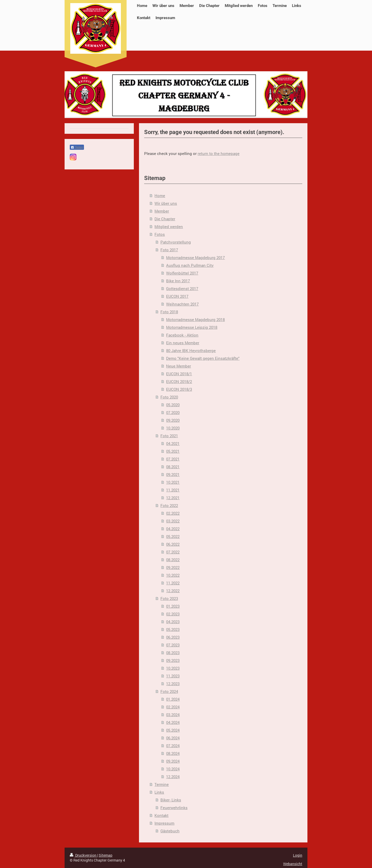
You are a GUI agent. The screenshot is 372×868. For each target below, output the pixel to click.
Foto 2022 (169, 505)
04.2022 (173, 529)
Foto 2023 (169, 598)
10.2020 (173, 428)
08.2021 (173, 467)
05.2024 (173, 730)
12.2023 (173, 684)
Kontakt (161, 815)
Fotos (160, 234)
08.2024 (173, 753)
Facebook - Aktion (182, 335)
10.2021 (173, 482)
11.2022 (173, 583)
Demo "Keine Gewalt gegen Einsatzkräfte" (203, 358)
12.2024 (173, 777)
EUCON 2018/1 (179, 374)
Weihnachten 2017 (182, 304)
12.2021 (173, 498)
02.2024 (173, 707)
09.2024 (173, 761)
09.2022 (173, 567)
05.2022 (173, 536)
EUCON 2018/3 (179, 389)
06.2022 (173, 544)
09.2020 (173, 420)
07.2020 (173, 412)
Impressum (164, 823)
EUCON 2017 (177, 296)
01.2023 (173, 606)
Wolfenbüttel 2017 (182, 273)
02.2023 (173, 614)
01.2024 (173, 699)
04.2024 (173, 722)
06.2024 (173, 738)
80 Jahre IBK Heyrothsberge (191, 350)
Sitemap (106, 855)
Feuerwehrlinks (174, 808)
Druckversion (83, 855)
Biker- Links (171, 800)
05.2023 (173, 629)
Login (298, 855)
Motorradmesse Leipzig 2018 (192, 327)
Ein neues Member (183, 343)
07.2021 (173, 459)
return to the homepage (219, 153)
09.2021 (173, 474)
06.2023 (173, 637)
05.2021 (173, 451)
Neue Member (179, 366)
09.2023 (173, 660)
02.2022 (173, 513)
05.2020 (173, 405)
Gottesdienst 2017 (182, 288)
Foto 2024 (169, 691)
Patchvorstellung (176, 242)
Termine (162, 784)
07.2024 (173, 746)
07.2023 (173, 645)
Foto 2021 (169, 436)
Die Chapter (165, 219)
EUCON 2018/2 (179, 381)
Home (160, 196)
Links (159, 792)
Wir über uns (166, 203)
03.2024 (173, 715)
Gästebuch (170, 831)
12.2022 (173, 591)
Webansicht (293, 864)
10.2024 (173, 769)
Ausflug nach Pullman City (190, 265)
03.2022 (173, 521)
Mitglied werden (169, 226)
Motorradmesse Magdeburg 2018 (195, 319)
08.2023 (173, 653)
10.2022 (173, 575)
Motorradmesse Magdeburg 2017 (195, 257)
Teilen (77, 147)
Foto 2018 (169, 312)
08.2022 (173, 560)
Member (162, 211)
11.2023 (173, 676)
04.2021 (173, 443)
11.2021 (173, 490)
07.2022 (173, 552)
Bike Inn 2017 (178, 281)
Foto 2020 (169, 397)
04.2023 (173, 622)
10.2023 (173, 668)
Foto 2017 (169, 250)
